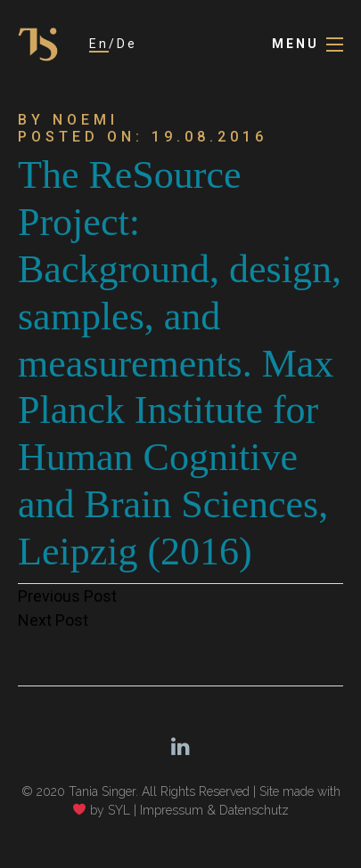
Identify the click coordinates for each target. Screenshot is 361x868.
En (99, 44)
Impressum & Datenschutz (214, 810)
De (127, 44)
